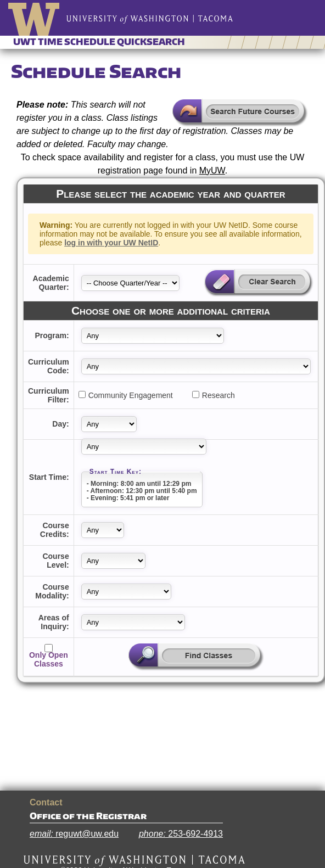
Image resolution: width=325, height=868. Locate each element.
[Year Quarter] (130, 283)
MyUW (212, 170)
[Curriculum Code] (196, 366)
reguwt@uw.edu (74, 834)
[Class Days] (109, 424)
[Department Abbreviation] (153, 336)
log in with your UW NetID (111, 243)
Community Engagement (131, 395)
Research (218, 395)
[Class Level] (113, 561)
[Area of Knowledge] (133, 622)
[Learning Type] (126, 592)
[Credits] (103, 530)
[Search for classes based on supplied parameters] (196, 657)
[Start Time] (144, 447)
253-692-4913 (181, 834)
